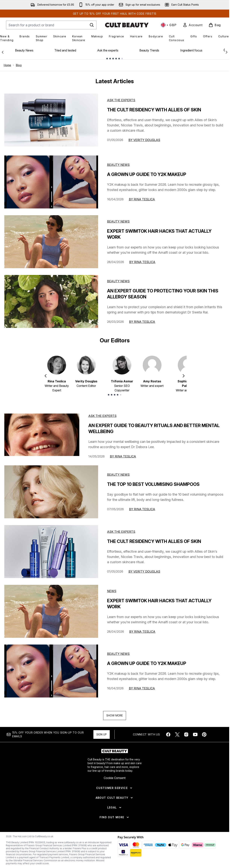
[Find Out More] (114, 817)
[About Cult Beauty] (115, 798)
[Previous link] (3, 52)
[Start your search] (51, 25)
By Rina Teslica (142, 199)
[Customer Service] (115, 788)
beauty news (118, 475)
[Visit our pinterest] (204, 734)
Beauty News (24, 50)
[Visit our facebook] (168, 734)
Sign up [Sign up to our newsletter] (102, 734)
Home (7, 65)
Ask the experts (108, 50)
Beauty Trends (149, 50)
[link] (193, 25)
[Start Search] (92, 25)
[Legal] (115, 808)
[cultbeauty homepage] (127, 25)
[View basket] (215, 25)
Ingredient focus (191, 50)
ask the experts (102, 416)
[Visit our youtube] (195, 734)
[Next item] (184, 376)
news (112, 591)
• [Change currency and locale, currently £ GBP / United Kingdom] (169, 25)
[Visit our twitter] (177, 734)
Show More (115, 715)
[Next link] (227, 52)
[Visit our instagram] (186, 734)
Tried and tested (65, 50)
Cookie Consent (115, 778)
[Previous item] (46, 376)
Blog (19, 65)
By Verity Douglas (144, 140)
